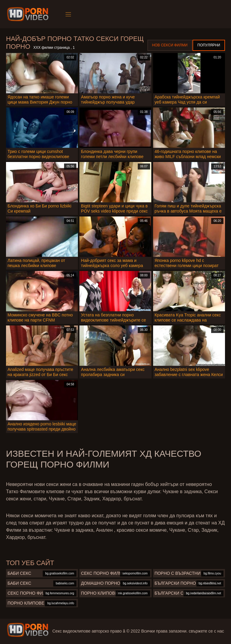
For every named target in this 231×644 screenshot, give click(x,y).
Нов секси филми (170, 45)
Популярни (209, 45)
